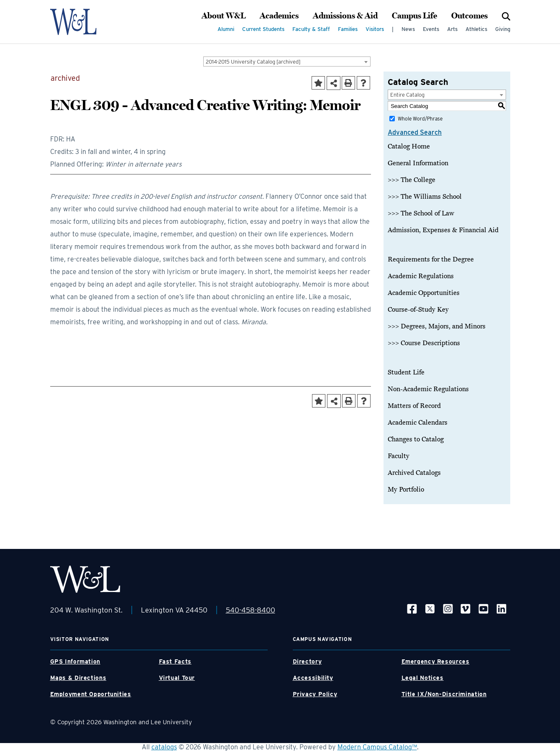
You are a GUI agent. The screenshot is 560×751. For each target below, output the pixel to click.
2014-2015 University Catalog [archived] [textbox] (253, 62)
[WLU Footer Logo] (85, 579)
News (408, 29)
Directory (307, 661)
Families (348, 29)
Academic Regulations (421, 276)
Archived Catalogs (414, 473)
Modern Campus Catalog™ (377, 747)
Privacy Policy (315, 694)
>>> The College (412, 180)
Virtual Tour (177, 678)
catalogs (164, 747)
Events (431, 29)
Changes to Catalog (416, 439)
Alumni (226, 29)
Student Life (406, 372)
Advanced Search (415, 132)
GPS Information (75, 661)
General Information (418, 163)
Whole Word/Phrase (420, 119)
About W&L (224, 16)
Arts (452, 29)
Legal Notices (423, 678)
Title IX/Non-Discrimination (444, 694)
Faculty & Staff (311, 29)
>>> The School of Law (421, 213)
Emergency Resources (436, 661)
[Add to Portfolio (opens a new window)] (318, 83)
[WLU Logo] (85, 22)
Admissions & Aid (345, 16)
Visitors (375, 29)
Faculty (399, 456)
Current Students (263, 29)
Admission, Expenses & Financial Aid (443, 230)
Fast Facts (175, 661)
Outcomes (469, 16)
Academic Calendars (418, 423)
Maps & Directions (78, 678)
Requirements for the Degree (431, 259)
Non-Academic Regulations (428, 389)
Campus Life (414, 16)
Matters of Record (414, 406)
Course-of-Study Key (418, 310)
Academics (279, 16)
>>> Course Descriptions (424, 343)
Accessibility (313, 678)
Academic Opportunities (424, 293)
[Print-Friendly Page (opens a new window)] (348, 83)
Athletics (476, 29)
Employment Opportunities (91, 694)
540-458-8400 (251, 610)
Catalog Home (409, 146)
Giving (503, 29)
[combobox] (287, 62)
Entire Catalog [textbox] (407, 95)
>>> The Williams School (425, 197)
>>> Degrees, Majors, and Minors (437, 326)
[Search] (506, 16)
